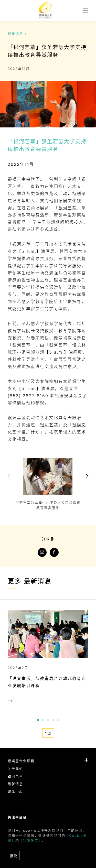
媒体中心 (15, 791)
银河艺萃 (68, 208)
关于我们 (15, 768)
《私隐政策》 (31, 841)
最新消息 (15, 784)
